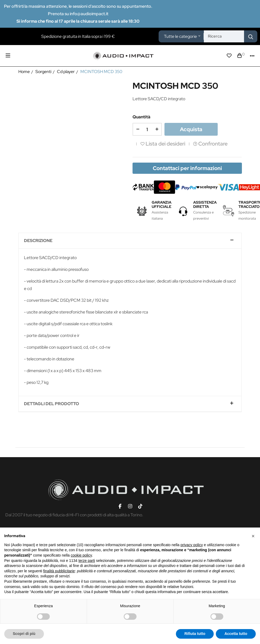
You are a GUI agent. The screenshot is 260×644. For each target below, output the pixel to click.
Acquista (191, 129)
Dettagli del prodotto (51, 404)
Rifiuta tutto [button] (195, 634)
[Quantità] (147, 129)
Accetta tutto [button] (236, 634)
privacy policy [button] (192, 545)
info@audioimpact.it (89, 14)
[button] (253, 536)
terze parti (87, 561)
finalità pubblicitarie (59, 571)
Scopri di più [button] (24, 634)
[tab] (130, 241)
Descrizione (38, 241)
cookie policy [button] (81, 555)
